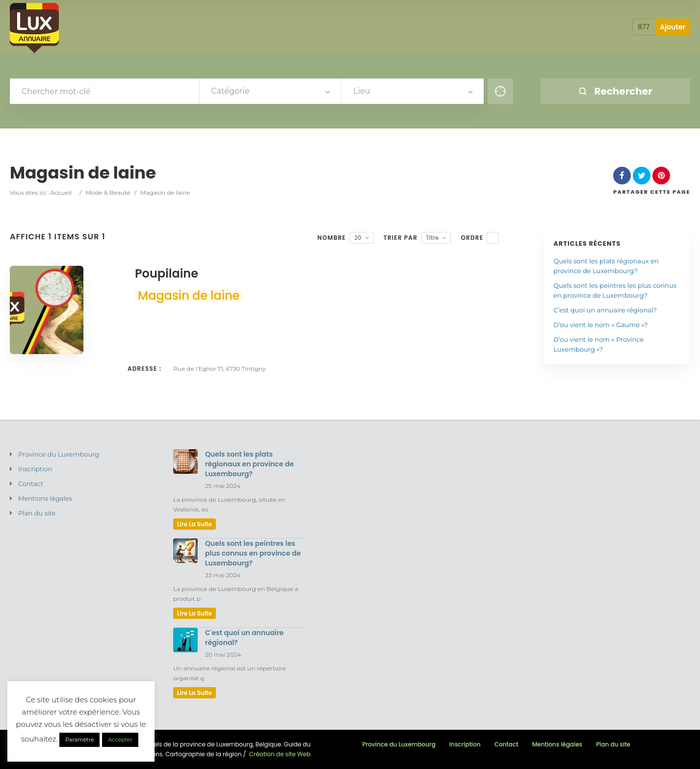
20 (358, 238)
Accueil (61, 192)
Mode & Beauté (108, 192)
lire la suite (194, 524)
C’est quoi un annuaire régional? (605, 310)
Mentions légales (45, 498)
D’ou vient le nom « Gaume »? (600, 325)
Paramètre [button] (79, 740)
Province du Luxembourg (59, 454)
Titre (432, 238)
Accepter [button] (120, 740)
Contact (31, 484)
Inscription (35, 469)
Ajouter (673, 27)
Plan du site (37, 513)
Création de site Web (280, 754)
